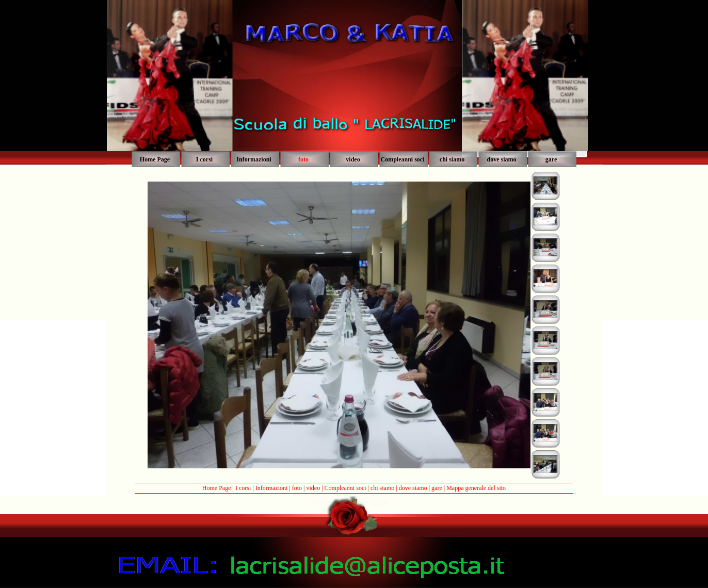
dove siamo (413, 488)
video (313, 488)
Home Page (217, 488)
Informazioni (272, 488)
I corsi (243, 488)
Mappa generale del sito (476, 488)
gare (437, 488)
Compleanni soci (345, 488)
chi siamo (382, 488)
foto (297, 488)
